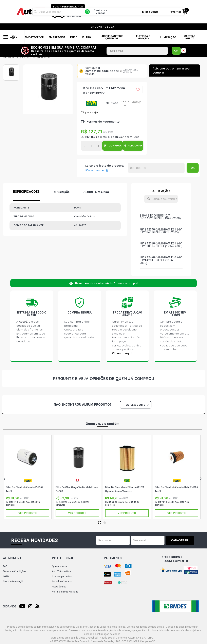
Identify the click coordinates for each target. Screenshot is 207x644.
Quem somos (60, 566)
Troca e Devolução (14, 582)
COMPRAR (115, 145)
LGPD (6, 577)
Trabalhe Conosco (62, 582)
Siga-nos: (10, 606)
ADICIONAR (135, 145)
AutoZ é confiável (62, 571)
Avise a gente (137, 405)
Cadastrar (180, 540)
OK (176, 51)
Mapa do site (59, 587)
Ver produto (27, 513)
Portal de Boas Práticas (65, 592)
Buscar (35, 12)
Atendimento (13, 558)
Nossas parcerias (62, 577)
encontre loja (103, 27)
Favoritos (175, 12)
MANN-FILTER (92, 103)
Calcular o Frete (156, 168)
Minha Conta (150, 12)
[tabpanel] (28, 477)
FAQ (5, 566)
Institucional (63, 558)
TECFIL (28, 481)
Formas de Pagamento (103, 122)
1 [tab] (100, 523)
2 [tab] (105, 523)
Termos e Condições (15, 571)
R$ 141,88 (91, 137)
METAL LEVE (77, 481)
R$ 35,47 (120, 137)
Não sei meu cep (95, 170)
